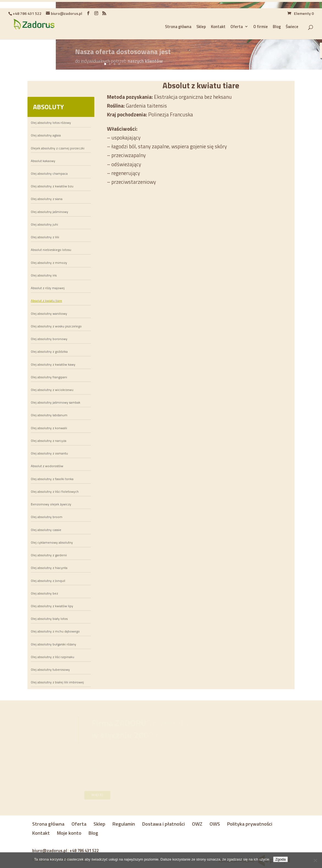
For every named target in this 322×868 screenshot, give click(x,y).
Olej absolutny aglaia (46, 135)
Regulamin (124, 824)
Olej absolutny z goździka (49, 352)
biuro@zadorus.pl (50, 851)
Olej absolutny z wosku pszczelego (56, 326)
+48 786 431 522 (84, 851)
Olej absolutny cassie (46, 530)
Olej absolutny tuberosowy (50, 670)
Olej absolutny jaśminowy (49, 212)
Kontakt (41, 833)
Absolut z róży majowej (48, 288)
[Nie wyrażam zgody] (315, 860)
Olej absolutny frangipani (49, 377)
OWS (215, 824)
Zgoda (280, 859)
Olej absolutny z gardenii (49, 555)
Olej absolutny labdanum (49, 415)
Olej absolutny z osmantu (49, 453)
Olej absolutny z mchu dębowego (55, 631)
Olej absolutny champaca (49, 174)
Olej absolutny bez (44, 593)
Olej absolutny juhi (44, 224)
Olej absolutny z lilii (45, 237)
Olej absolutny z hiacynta (49, 568)
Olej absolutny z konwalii (49, 428)
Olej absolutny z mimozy (49, 263)
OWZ (197, 824)
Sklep (99, 824)
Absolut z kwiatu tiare (46, 301)
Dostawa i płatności (163, 824)
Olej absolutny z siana (47, 199)
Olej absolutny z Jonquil (48, 581)
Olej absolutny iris (44, 275)
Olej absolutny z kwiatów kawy (53, 365)
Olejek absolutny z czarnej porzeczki (58, 148)
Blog (93, 833)
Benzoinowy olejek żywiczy (51, 504)
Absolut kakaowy (43, 161)
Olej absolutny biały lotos (49, 619)
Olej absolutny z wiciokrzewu (52, 390)
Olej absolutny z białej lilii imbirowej (57, 682)
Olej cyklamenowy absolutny (52, 543)
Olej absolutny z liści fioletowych (55, 492)
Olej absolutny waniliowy (49, 314)
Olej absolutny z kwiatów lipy (52, 606)
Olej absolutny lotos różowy (51, 123)
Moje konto (69, 833)
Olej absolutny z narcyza (49, 441)
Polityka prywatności (250, 824)
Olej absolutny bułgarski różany (53, 644)
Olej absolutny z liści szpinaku (53, 657)
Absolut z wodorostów (47, 466)
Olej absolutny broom (47, 517)
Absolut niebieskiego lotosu (51, 250)
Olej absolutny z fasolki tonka (52, 479)
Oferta (79, 824)
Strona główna (48, 824)
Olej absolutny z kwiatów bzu (52, 186)
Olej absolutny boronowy (49, 339)
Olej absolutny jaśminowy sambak (56, 402)
